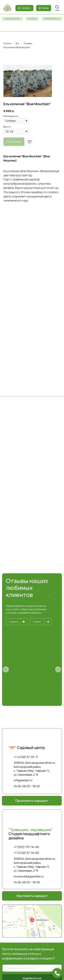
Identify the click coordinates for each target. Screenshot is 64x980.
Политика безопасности (32, 874)
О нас (32, 903)
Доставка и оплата (32, 871)
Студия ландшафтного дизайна (31, 662)
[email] (32, 796)
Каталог (7, 43)
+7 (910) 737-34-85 (26, 675)
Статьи (32, 888)
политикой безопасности (42, 819)
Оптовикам (32, 881)
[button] (52, 19)
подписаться (32, 806)
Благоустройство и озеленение (32, 907)
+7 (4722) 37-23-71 (26, 585)
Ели (17, 43)
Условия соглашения (32, 877)
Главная (32, 867)
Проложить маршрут (32, 929)
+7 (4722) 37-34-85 (26, 681)
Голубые (28, 43)
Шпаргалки (32, 884)
